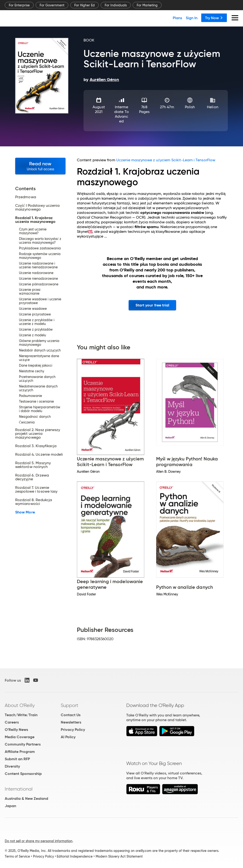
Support (70, 705)
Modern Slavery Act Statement (119, 856)
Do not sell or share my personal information (39, 841)
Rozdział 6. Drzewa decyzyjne (32, 477)
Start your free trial (152, 305)
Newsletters (71, 722)
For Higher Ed (84, 5)
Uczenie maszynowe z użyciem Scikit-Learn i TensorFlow (166, 160)
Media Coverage (20, 737)
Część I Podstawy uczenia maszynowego (37, 207)
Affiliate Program (20, 752)
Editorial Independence (75, 856)
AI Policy (68, 737)
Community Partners (23, 744)
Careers (12, 722)
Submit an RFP (17, 759)
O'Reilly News (16, 730)
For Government (52, 5)
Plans (177, 18)
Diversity (12, 766)
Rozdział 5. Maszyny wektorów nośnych (33, 465)
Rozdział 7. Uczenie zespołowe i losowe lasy (36, 490)
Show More (25, 512)
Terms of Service (17, 856)
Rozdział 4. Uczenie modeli (39, 454)
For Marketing (147, 5)
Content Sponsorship (23, 774)
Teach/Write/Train (21, 715)
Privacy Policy (73, 730)
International (19, 789)
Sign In (192, 18)
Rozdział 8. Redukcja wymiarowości (34, 502)
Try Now (214, 18)
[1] (90, 232)
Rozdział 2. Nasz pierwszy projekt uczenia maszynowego (38, 434)
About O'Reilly (20, 705)
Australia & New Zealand (26, 798)
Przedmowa (26, 197)
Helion (213, 107)
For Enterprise (19, 5)
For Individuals (116, 5)
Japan (10, 806)
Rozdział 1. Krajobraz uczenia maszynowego (35, 220)
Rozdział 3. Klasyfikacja (36, 446)
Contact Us (71, 715)
